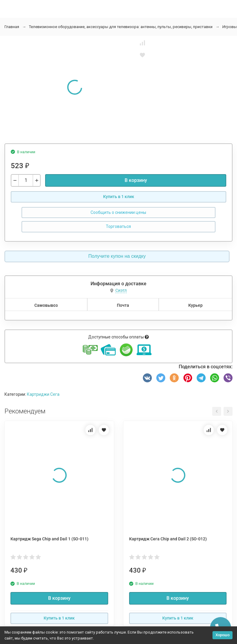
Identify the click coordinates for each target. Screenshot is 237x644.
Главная (12, 27)
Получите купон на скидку (117, 256)
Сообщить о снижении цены (118, 212)
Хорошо (223, 635)
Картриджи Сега (43, 394)
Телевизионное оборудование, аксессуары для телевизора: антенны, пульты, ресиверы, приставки (121, 27)
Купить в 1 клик (119, 197)
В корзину (136, 180)
